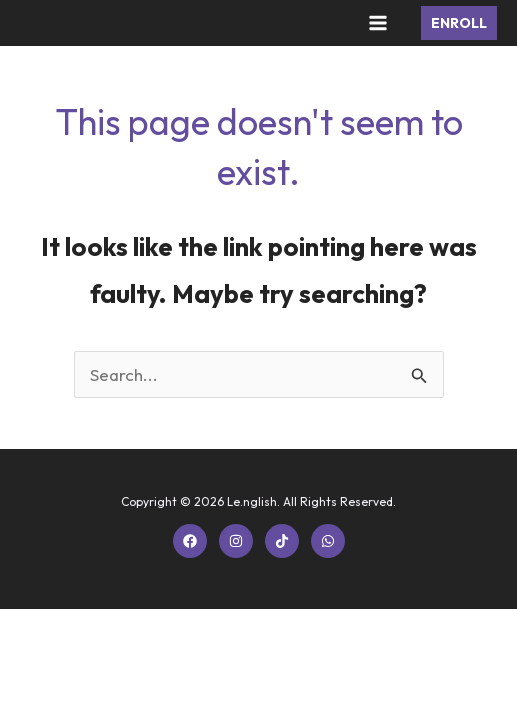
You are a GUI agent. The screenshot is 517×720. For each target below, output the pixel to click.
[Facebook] (190, 541)
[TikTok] (282, 541)
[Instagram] (236, 541)
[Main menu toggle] (379, 23)
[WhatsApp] (328, 541)
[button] (459, 23)
